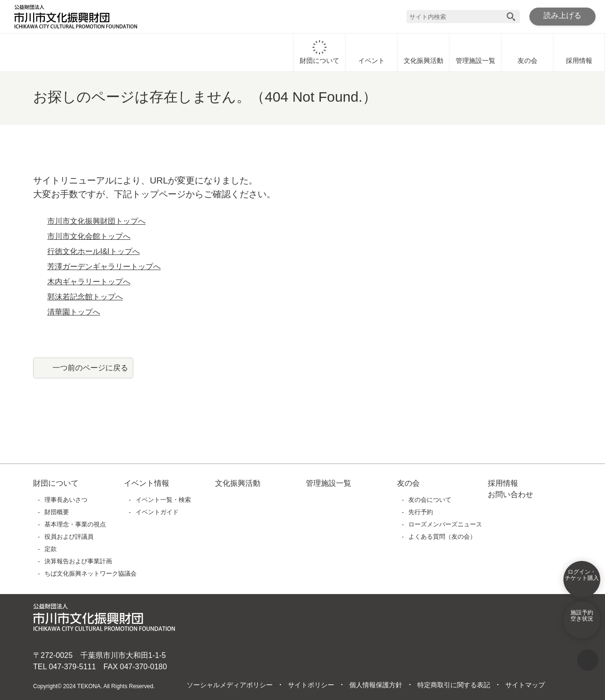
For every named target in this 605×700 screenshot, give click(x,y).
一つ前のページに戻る (90, 367)
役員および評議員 (69, 537)
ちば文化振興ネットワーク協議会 (91, 573)
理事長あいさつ (66, 500)
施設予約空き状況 (582, 622)
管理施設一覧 (475, 52)
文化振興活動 (423, 52)
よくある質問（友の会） (443, 537)
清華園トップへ (74, 312)
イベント (372, 52)
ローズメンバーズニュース (445, 524)
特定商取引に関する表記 (453, 685)
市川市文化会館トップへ (89, 236)
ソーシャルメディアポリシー (229, 685)
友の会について (430, 500)
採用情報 (579, 52)
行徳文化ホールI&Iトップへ (94, 252)
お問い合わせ (510, 495)
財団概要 (57, 512)
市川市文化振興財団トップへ (96, 221)
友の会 (527, 52)
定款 (51, 549)
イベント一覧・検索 (163, 500)
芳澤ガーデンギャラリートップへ (104, 267)
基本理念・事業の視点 (76, 524)
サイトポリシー (311, 685)
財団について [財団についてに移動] (320, 52)
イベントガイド (157, 512)
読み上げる (562, 16)
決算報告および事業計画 (79, 561)
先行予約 (421, 512)
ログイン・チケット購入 (582, 581)
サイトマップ (525, 685)
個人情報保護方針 (375, 685)
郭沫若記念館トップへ (85, 297)
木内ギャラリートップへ (89, 282)
